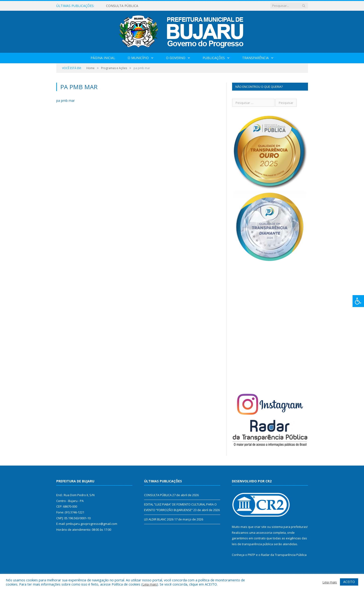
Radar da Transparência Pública (284, 555)
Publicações (214, 58)
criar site (260, 527)
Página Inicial (103, 58)
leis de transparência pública (252, 544)
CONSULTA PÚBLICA (122, 6)
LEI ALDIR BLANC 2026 (159, 519)
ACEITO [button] (349, 582)
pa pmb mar (65, 101)
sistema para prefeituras (289, 527)
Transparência (255, 58)
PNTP (251, 555)
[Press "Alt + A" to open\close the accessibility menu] (358, 301)
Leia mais (150, 584)
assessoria (264, 533)
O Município (138, 58)
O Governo (176, 58)
